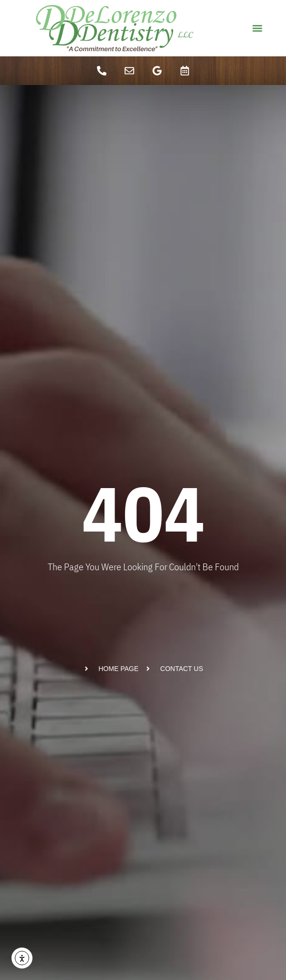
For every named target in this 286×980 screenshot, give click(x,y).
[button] (258, 28)
